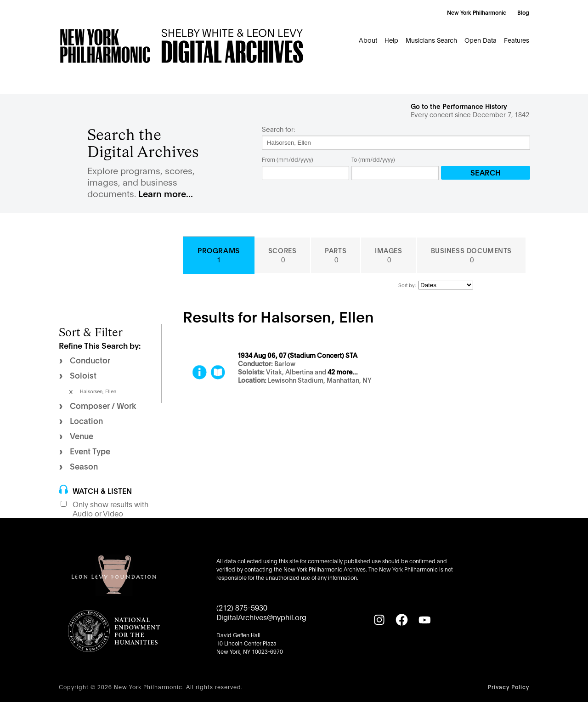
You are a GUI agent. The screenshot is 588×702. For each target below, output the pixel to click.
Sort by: (407, 285)
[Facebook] (401, 620)
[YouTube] (424, 620)
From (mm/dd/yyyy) (288, 159)
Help (391, 40)
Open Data (481, 40)
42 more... (343, 372)
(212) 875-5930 (242, 607)
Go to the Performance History (459, 106)
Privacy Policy (509, 687)
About (368, 40)
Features (517, 40)
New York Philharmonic (477, 12)
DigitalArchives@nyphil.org (261, 617)
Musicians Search (431, 40)
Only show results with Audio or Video (110, 509)
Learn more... (166, 193)
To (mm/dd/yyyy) (373, 159)
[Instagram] (379, 620)
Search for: (278, 129)
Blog (523, 12)
